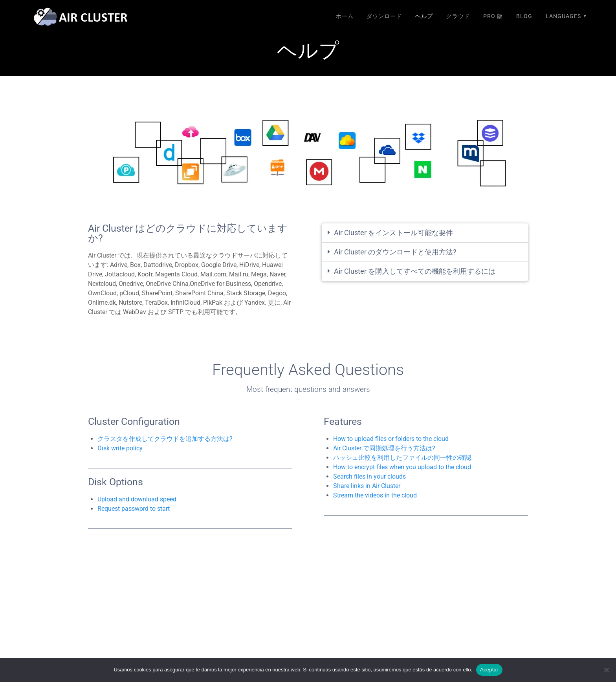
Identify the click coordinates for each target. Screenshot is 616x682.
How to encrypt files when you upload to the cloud (402, 467)
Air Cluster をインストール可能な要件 (393, 233)
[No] (606, 670)
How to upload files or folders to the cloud (391, 439)
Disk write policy (120, 448)
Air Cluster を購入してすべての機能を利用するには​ (415, 271)
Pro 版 (493, 16)
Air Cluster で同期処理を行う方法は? (384, 448)
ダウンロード (384, 16)
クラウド (458, 16)
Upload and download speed (137, 499)
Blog (524, 16)
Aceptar (489, 670)
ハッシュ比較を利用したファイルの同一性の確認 (402, 458)
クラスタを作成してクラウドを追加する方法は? (165, 439)
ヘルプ (424, 16)
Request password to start (134, 509)
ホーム (345, 16)
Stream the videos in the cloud (375, 495)
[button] (425, 233)
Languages (563, 16)
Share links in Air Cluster (367, 486)
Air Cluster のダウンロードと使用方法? (395, 252)
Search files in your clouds (369, 476)
